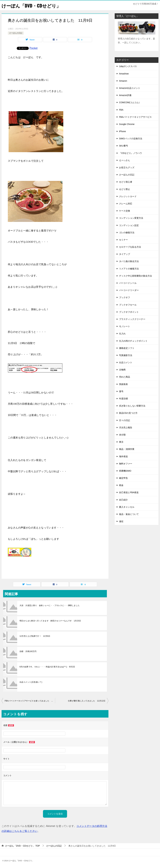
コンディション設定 (129, 225)
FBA (121, 110)
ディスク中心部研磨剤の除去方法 (135, 276)
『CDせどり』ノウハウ (130, 153)
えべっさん (125, 160)
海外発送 (123, 456)
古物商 (122, 370)
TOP (22, 846)
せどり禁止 (125, 189)
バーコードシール (128, 283)
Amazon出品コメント (130, 88)
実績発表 (123, 384)
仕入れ (122, 334)
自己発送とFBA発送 (129, 492)
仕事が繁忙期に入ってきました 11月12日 (87, 701)
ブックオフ (125, 297)
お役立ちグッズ (127, 167)
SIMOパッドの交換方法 (131, 139)
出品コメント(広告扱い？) (31, 682)
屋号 (121, 391)
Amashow (124, 74)
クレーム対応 (126, 204)
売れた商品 (125, 377)
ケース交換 (125, 211)
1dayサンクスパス (128, 66)
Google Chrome (127, 124)
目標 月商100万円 (28, 651)
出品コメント (126, 362)
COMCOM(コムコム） (130, 102)
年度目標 (123, 399)
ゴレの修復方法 (127, 233)
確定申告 (123, 478)
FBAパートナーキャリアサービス (135, 117)
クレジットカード (128, 196)
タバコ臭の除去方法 (129, 261)
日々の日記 (125, 420)
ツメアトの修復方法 (129, 269)
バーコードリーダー (129, 290)
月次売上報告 (126, 428)
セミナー (123, 240)
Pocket (34, 48)
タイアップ (125, 254)
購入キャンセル (127, 507)
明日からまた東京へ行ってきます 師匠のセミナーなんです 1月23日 (50, 621)
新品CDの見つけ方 (128, 413)
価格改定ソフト (127, 348)
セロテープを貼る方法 (130, 247)
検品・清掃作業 (127, 449)
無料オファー (126, 464)
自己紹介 (123, 500)
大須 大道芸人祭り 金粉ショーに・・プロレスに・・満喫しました (51, 605)
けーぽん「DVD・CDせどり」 (32, 5)
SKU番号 (124, 146)
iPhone (122, 131)
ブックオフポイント (129, 312)
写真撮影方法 (126, 355)
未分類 (122, 435)
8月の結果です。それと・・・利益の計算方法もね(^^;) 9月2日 (47, 667)
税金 (121, 485)
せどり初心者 (126, 182)
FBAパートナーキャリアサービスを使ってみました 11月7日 (30, 701)
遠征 (121, 521)
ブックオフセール (128, 305)
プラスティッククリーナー (132, 319)
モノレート (125, 326)
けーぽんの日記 (16, 33)
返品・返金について (129, 514)
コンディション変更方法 (131, 218)
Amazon (123, 81)
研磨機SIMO (125, 471)
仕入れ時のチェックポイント (133, 341)
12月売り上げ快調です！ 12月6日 (35, 636)
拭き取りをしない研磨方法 (132, 406)
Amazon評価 (125, 95)
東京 (121, 442)
